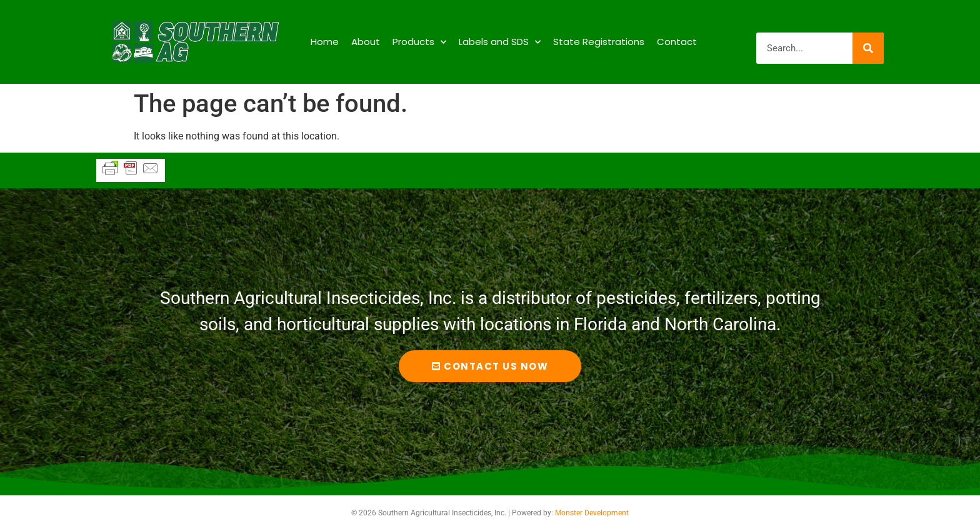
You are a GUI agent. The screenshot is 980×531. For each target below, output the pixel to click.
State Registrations (599, 42)
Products (419, 42)
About (366, 42)
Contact (677, 42)
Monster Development (592, 513)
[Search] (868, 48)
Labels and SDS (500, 42)
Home (325, 42)
